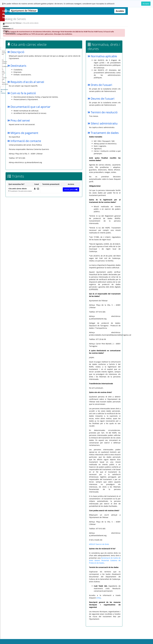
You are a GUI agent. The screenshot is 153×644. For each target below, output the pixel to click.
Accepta (146, 4)
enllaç (124, 600)
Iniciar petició (97, 189)
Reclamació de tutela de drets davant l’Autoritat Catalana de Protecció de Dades (130, 563)
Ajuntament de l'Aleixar (38, 23)
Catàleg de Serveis (12, 11)
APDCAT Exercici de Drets (125, 547)
